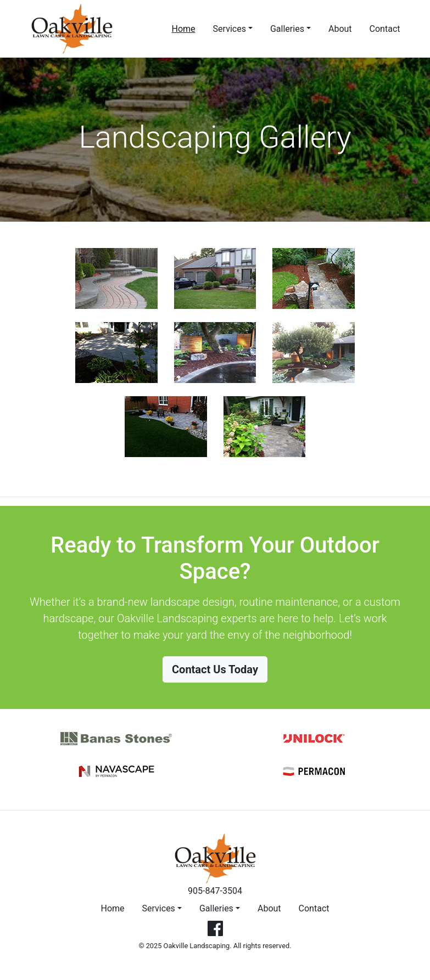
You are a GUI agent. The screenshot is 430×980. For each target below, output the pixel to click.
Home (186, 28)
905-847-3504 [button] (215, 891)
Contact (385, 29)
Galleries (287, 29)
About (340, 29)
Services (230, 29)
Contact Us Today (215, 669)
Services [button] (159, 908)
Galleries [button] (216, 908)
